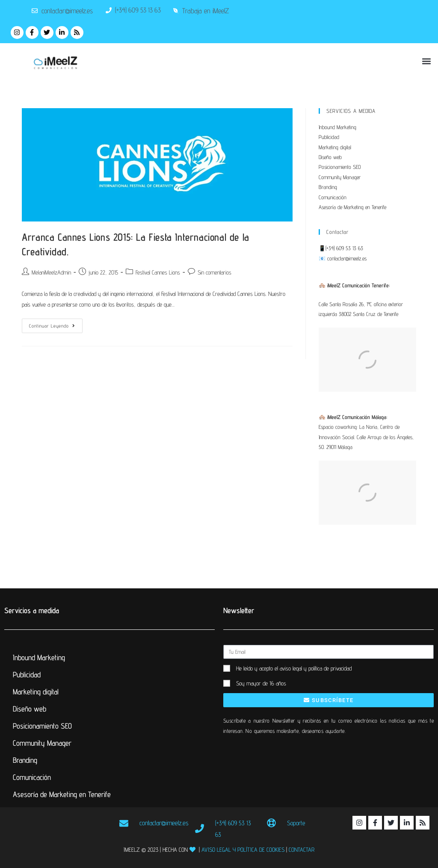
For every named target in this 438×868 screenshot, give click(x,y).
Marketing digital (335, 147)
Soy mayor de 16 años (261, 683)
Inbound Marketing (337, 127)
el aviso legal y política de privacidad (313, 668)
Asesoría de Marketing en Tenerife (352, 207)
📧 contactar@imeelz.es (343, 258)
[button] (427, 61)
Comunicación (333, 197)
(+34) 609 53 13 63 (344, 248)
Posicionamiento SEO (340, 167)
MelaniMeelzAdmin (51, 272)
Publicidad (329, 137)
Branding (328, 187)
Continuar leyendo (56, 324)
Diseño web (330, 157)
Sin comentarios (215, 272)
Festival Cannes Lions (158, 272)
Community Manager (340, 177)
